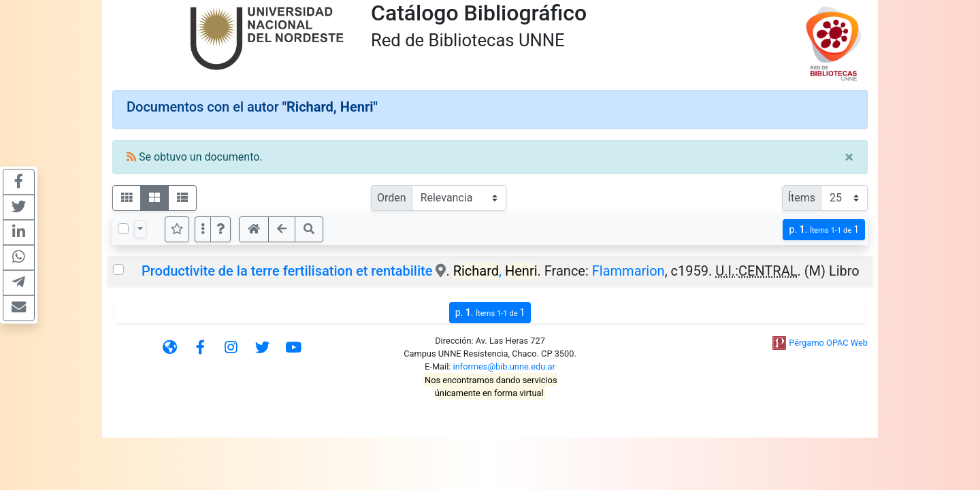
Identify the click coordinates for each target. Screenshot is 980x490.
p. (824, 230)
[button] (220, 229)
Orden (392, 198)
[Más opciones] (203, 229)
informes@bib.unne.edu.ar (504, 366)
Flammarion (628, 271)
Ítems (802, 198)
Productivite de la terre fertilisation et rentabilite (287, 271)
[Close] (849, 157)
